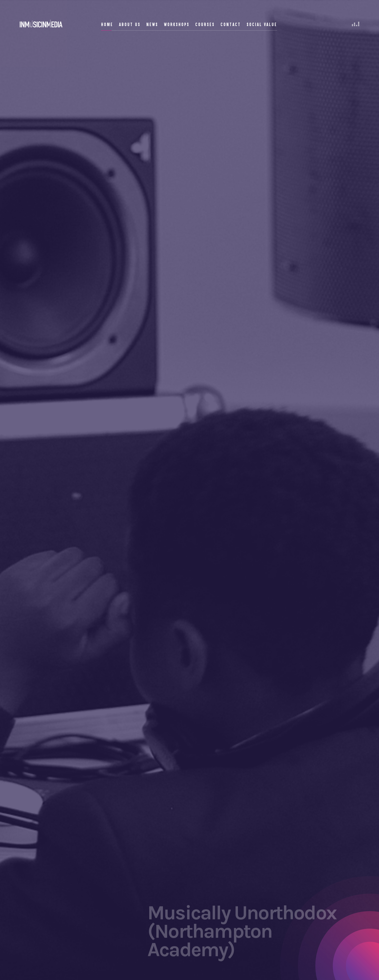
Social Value (262, 24)
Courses (205, 24)
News (152, 24)
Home (107, 24)
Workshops (177, 24)
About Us (130, 24)
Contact (231, 24)
